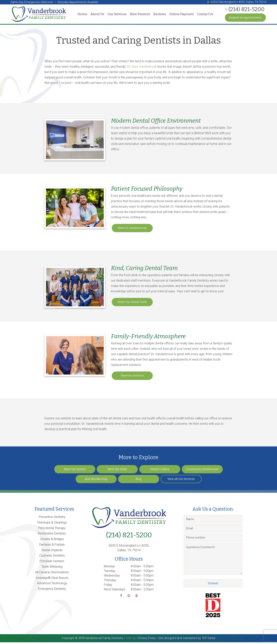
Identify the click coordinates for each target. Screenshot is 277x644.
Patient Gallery (160, 471)
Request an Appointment (245, 18)
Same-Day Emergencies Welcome (32, 2)
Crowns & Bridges (52, 541)
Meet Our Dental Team (132, 304)
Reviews (159, 15)
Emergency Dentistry (52, 591)
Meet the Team (117, 471)
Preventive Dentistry (52, 519)
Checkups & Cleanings (52, 524)
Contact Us (205, 15)
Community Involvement (202, 471)
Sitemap (130, 640)
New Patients (139, 15)
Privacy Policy (147, 640)
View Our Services (132, 378)
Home (82, 15)
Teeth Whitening (52, 569)
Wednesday (112, 577)
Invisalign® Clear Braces (52, 580)
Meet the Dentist (75, 471)
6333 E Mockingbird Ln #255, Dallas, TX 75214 (235, 2)
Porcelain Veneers (52, 563)
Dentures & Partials (52, 546)
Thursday (110, 582)
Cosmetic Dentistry (52, 557)
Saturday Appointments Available (78, 2)
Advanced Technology (52, 585)
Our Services (116, 15)
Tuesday (110, 573)
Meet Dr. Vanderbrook (132, 230)
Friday (108, 587)
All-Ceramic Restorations (52, 574)
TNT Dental (209, 640)
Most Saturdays (115, 591)
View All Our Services (181, 481)
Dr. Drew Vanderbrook (142, 69)
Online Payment (181, 15)
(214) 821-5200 (129, 537)
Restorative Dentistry (52, 535)
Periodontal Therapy (52, 530)
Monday (109, 568)
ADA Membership (96, 481)
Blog (138, 481)
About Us (97, 15)
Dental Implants (52, 552)
